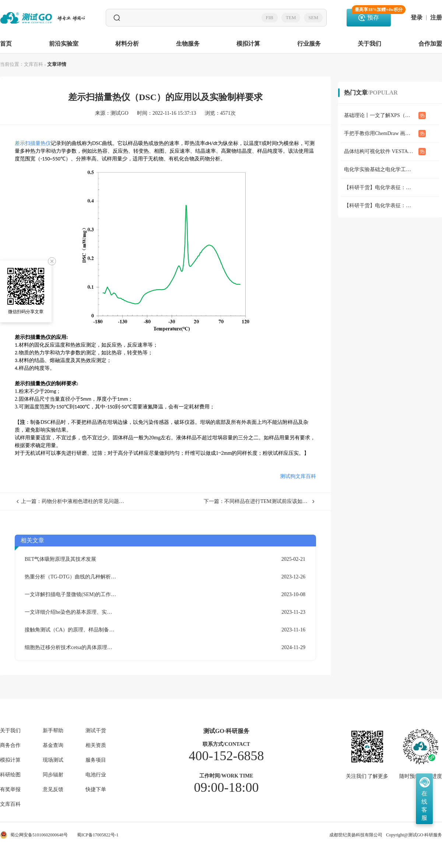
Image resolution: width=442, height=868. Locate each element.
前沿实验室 (64, 44)
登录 (417, 18)
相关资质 (96, 745)
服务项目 (96, 760)
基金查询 (53, 745)
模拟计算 (248, 44)
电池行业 (96, 775)
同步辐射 (53, 775)
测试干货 (96, 731)
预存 (371, 15)
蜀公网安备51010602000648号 (34, 835)
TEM (291, 17)
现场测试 (53, 760)
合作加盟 (430, 44)
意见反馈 (53, 790)
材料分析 (127, 44)
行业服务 (309, 44)
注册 (436, 18)
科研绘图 (10, 775)
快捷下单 (96, 790)
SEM (313, 17)
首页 (6, 44)
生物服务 (188, 44)
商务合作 (10, 745)
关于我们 (369, 44)
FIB (270, 17)
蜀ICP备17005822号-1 (98, 835)
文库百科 (34, 64)
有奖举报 (10, 790)
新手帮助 (53, 731)
